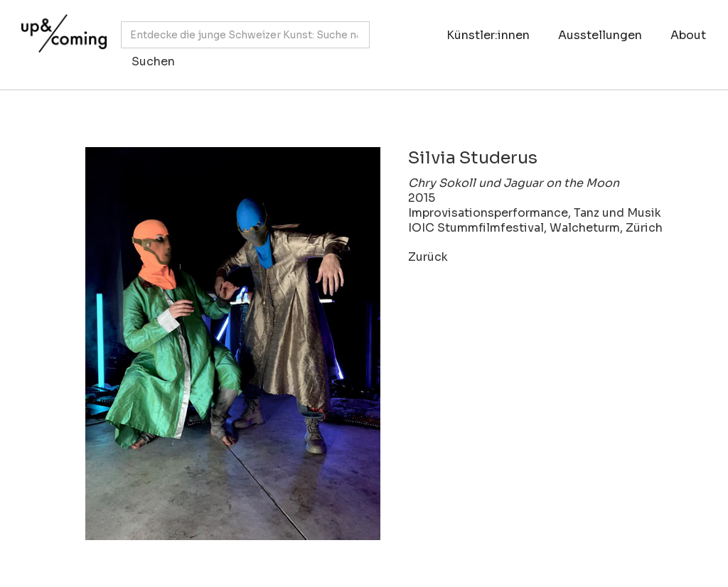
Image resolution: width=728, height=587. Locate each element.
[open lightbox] (212, 344)
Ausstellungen (600, 35)
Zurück (428, 257)
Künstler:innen (488, 35)
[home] (60, 38)
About (688, 35)
